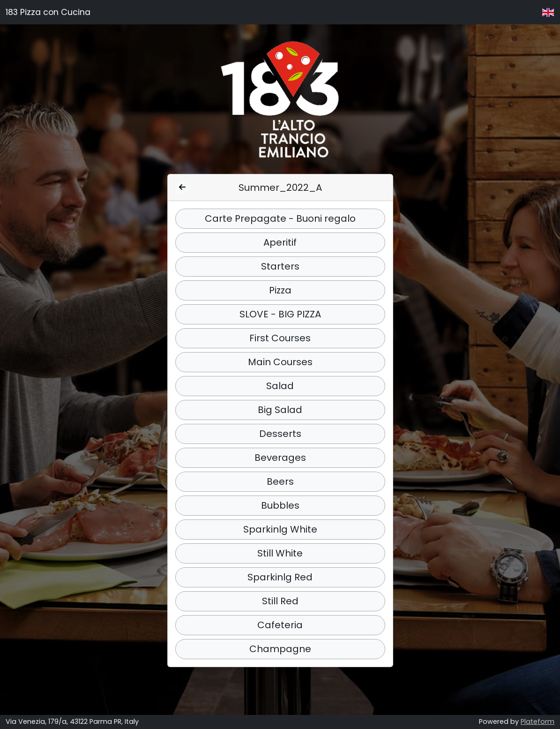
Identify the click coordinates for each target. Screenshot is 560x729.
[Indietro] (182, 188)
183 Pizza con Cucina (48, 12)
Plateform (538, 721)
